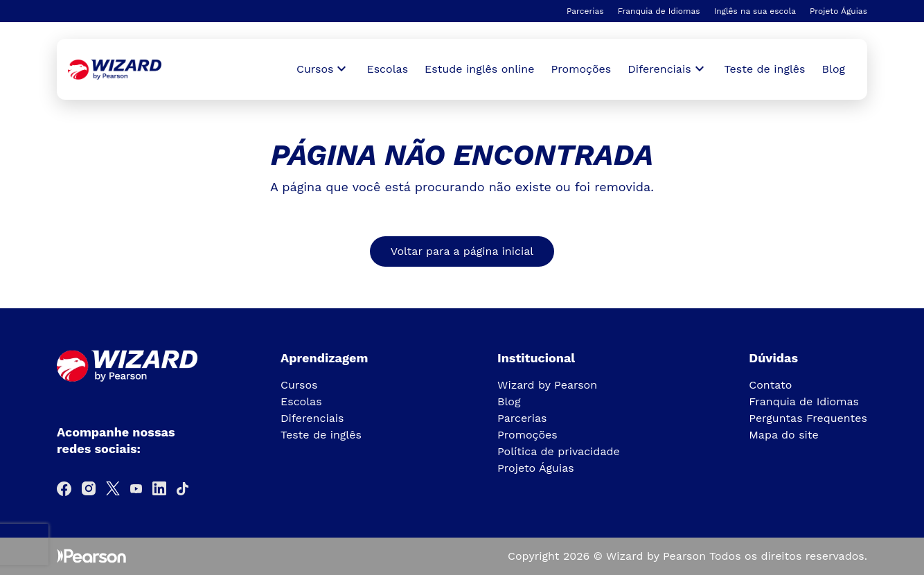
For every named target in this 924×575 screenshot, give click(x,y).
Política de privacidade (559, 451)
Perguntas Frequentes (808, 418)
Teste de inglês (765, 69)
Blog (834, 69)
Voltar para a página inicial (462, 251)
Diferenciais (312, 418)
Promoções (581, 69)
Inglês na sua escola (755, 11)
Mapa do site (784, 435)
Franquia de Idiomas (659, 11)
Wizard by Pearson (547, 385)
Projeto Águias (838, 11)
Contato (770, 385)
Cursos (299, 385)
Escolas (387, 69)
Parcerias (585, 11)
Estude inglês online (479, 69)
